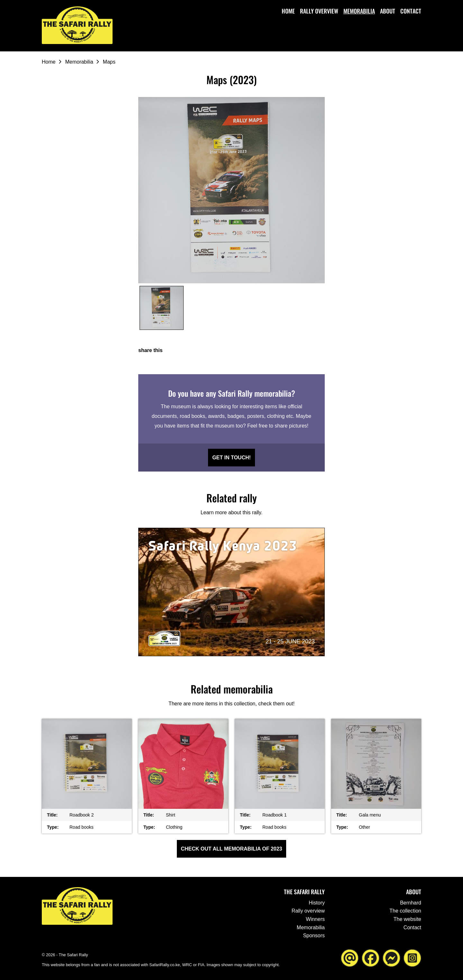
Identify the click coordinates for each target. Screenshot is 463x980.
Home (288, 11)
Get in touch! (232, 458)
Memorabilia (359, 11)
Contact (411, 11)
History (317, 903)
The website (407, 919)
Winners (315, 919)
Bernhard (411, 903)
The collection (405, 911)
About (388, 11)
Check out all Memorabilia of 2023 (232, 849)
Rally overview (319, 11)
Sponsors (314, 936)
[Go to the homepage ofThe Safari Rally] (77, 25)
